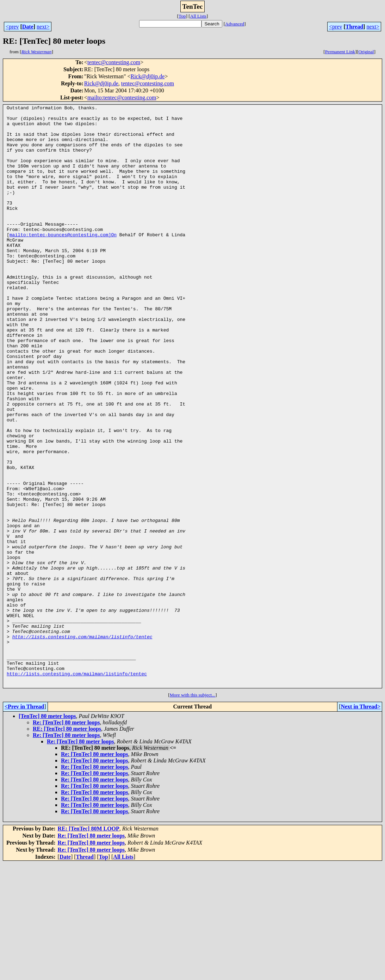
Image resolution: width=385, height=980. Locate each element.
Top (182, 16)
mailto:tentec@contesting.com (122, 98)
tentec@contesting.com (114, 62)
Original (366, 52)
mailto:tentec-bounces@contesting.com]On (63, 261)
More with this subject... (193, 811)
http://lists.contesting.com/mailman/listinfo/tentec (82, 743)
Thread (354, 27)
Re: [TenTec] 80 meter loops (66, 839)
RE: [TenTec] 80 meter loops (67, 845)
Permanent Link (340, 52)
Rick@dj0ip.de (147, 76)
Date (28, 27)
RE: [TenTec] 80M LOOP (89, 945)
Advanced (235, 24)
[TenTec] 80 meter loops (47, 832)
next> (43, 27)
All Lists (198, 16)
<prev (12, 27)
